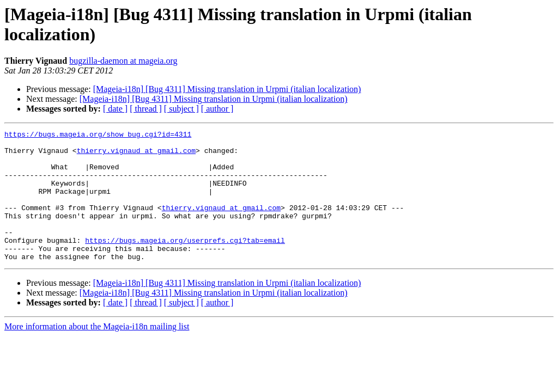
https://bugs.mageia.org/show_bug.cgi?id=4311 (98, 136)
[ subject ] (181, 109)
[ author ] (217, 109)
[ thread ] (146, 109)
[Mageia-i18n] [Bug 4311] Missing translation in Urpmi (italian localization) (227, 89)
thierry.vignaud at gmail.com (136, 155)
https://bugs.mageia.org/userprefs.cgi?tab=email (185, 263)
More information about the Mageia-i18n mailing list (97, 353)
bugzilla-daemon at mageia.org (123, 61)
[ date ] (115, 109)
